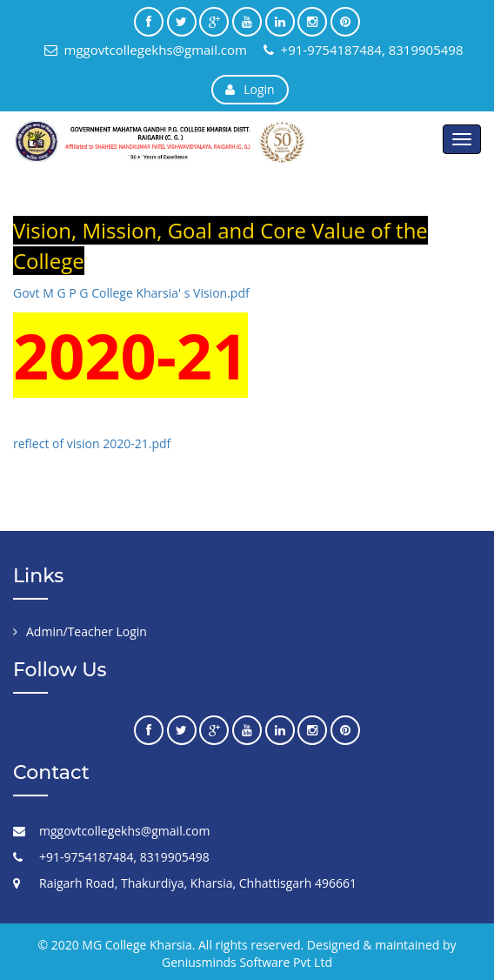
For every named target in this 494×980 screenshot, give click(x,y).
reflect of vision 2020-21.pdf (92, 443)
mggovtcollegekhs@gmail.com (146, 50)
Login (250, 89)
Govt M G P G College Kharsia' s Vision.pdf (131, 293)
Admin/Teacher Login (87, 631)
